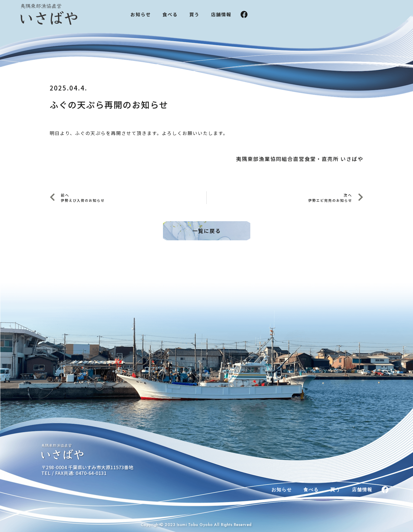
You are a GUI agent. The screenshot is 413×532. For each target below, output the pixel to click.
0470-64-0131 (91, 473)
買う (194, 14)
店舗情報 (221, 14)
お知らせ (141, 14)
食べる (170, 14)
